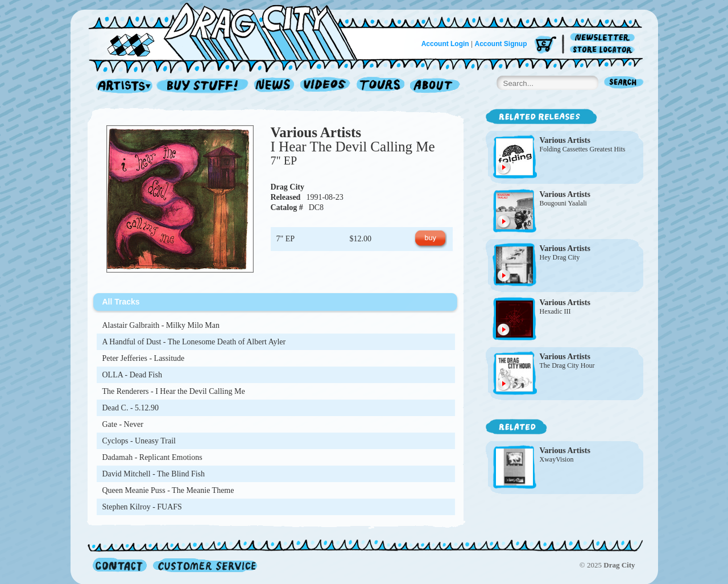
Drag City (288, 187)
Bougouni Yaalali (563, 203)
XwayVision (557, 459)
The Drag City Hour (567, 365)
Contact (120, 565)
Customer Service (204, 565)
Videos (326, 86)
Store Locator (604, 50)
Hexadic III (555, 311)
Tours (380, 86)
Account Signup (501, 44)
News (275, 86)
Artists (121, 86)
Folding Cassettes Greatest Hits (583, 149)
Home (230, 31)
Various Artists (316, 132)
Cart (545, 45)
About (435, 86)
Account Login (445, 44)
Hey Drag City (560, 257)
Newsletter (604, 38)
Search (624, 83)
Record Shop (204, 86)
